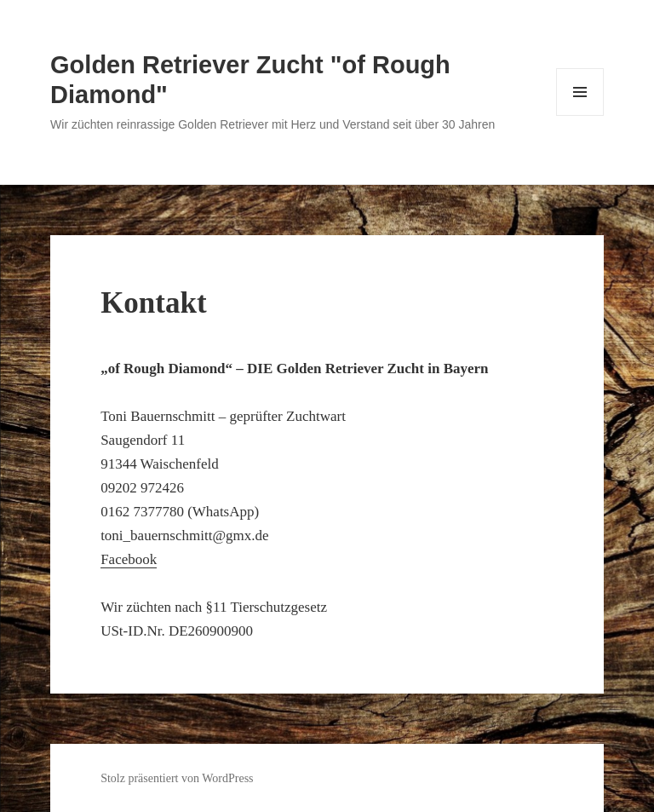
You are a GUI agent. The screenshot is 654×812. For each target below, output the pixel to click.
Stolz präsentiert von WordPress (177, 778)
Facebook (129, 559)
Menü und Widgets (580, 115)
